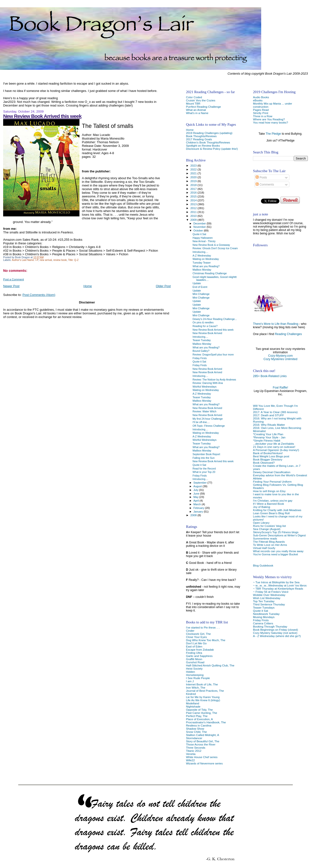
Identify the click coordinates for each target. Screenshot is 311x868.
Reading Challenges (288, 334)
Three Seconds (195, 748)
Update (197, 283)
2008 (194, 515)
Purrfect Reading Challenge (203, 107)
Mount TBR (193, 103)
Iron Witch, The (195, 687)
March (198, 504)
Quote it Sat (260, 611)
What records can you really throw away (278, 551)
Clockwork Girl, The (198, 634)
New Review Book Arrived (207, 333)
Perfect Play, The (197, 716)
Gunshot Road (195, 662)
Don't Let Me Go (196, 643)
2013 (194, 204)
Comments (265, 185)
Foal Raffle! (281, 388)
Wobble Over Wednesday (269, 595)
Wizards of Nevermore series (204, 763)
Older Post (163, 286)
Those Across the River (201, 744)
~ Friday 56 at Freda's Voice (271, 592)
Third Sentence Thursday (269, 604)
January (199, 512)
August (198, 486)
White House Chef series (202, 757)
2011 (194, 212)
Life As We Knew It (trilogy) (203, 700)
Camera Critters (263, 623)
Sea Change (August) (267, 529)
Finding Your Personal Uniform (272, 482)
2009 (194, 220)
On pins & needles (203, 322)
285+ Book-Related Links (270, 376)
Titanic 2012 (194, 751)
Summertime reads (265, 538)
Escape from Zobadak (200, 650)
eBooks (258, 100)
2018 (194, 185)
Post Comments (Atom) (39, 295)
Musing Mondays (264, 617)
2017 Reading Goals (199, 139)
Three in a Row (263, 116)
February (199, 508)
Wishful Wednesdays (205, 387)
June (197, 494)
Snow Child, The (196, 732)
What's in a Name (197, 113)
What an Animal (196, 110)
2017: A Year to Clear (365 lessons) (275, 412)
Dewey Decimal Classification (272, 472)
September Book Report (206, 454)
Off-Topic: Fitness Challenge (209, 426)
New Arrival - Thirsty (204, 241)
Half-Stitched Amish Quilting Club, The (210, 665)
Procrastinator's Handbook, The (206, 722)
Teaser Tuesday (202, 340)
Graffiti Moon (194, 659)
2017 (194, 189)
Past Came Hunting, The (201, 713)
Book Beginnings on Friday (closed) (275, 630)
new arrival (46, 260)
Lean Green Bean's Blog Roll (271, 513)
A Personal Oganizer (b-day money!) (276, 450)
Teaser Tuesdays (264, 607)
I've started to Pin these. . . (203, 627)
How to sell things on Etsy (269, 491)
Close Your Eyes (196, 637)
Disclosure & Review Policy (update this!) (212, 149)
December (200, 223)
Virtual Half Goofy (264, 548)
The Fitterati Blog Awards (269, 542)
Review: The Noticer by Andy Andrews (214, 380)
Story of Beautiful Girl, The (203, 741)
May (196, 497)
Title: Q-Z (73, 260)
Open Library (261, 523)
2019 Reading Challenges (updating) (209, 133)
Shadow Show (195, 729)
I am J (190, 681)
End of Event (200, 287)
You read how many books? (270, 122)
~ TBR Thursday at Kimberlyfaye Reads (278, 589)
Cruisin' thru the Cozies (201, 100)
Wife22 (190, 760)
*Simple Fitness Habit (267, 440)
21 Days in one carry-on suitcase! (274, 447)
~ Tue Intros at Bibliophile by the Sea (276, 582)
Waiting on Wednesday (206, 259)
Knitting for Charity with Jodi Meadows (277, 510)
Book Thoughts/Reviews (201, 136)
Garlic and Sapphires (199, 656)
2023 (194, 165)
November (200, 227)
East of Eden (194, 646)
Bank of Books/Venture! (268, 453)
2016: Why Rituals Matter (269, 425)
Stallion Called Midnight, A (202, 735)
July (196, 490)
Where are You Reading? (269, 119)
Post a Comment (13, 279)
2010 (194, 216)
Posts (261, 177)
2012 (194, 208)
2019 (194, 181)
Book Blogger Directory (268, 459)
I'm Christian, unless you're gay (273, 500)
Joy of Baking (261, 507)
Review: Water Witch (205, 411)
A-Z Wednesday (202, 256)
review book (60, 260)
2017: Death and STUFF (268, 415)
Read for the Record (204, 469)
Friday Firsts (261, 620)
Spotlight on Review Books (203, 146)
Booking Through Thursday (270, 626)
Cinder (190, 631)
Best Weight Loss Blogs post (271, 456)
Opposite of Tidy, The (199, 710)
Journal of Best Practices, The (205, 691)
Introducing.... (200, 252)
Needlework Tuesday (266, 614)
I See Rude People (198, 678)
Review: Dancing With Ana (208, 383)
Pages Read (261, 110)
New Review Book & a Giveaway (211, 245)
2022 (194, 169)
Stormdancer (194, 738)
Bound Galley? (201, 351)
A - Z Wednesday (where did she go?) (277, 636)
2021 (194, 173)
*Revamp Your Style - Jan (269, 437)
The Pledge (273, 134)
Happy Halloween (203, 238)
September (200, 483)
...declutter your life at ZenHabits (273, 444)
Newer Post (11, 286)
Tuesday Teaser (202, 263)
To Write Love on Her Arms (270, 545)
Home (88, 286)
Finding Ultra (194, 653)
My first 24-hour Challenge (208, 419)
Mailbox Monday (202, 270)
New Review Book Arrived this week (42, 116)
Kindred (191, 694)
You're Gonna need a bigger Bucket (275, 554)
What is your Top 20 (204, 472)
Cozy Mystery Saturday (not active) (275, 633)
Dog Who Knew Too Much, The (206, 640)
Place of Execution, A (199, 719)
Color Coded (194, 97)
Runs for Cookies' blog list (269, 526)
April (196, 501)
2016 (194, 192)
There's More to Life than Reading (276, 324)
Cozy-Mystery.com (281, 356)
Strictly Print (261, 113)
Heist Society (194, 669)
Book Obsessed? (264, 463)
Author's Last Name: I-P (25, 260)
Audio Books (261, 97)
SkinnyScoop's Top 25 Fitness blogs (276, 532)
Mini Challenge (201, 294)
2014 (194, 200)
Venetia (191, 754)
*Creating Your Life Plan (268, 434)
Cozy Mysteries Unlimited (281, 359)
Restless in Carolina (199, 725)
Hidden (190, 672)
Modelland (192, 703)
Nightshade (193, 706)
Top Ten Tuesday (264, 601)
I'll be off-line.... (201, 422)
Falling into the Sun (204, 458)
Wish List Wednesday (267, 598)
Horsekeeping (195, 675)
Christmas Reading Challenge (210, 273)
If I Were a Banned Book (268, 504)
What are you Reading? (206, 266)
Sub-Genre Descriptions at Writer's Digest (279, 535)
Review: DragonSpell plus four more (213, 354)
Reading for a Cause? (205, 326)
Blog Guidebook (263, 565)
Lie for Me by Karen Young (203, 697)
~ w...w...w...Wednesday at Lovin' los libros (280, 585)
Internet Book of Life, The (202, 684)
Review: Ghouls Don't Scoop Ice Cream (215, 248)
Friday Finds (200, 365)
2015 (194, 196)
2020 (194, 177)
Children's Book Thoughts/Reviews (208, 142)
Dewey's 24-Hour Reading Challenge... (215, 319)
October (199, 230)
